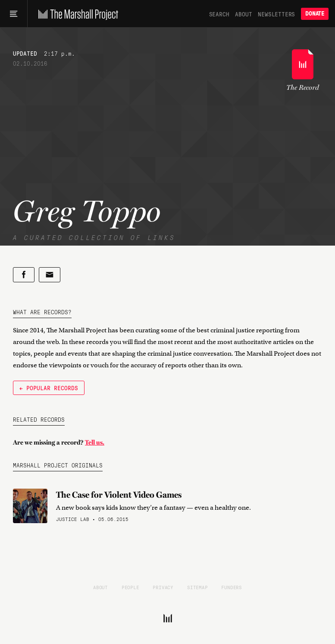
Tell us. (95, 442)
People (130, 587)
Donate (315, 14)
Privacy (163, 587)
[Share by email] (50, 275)
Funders (232, 587)
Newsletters (276, 14)
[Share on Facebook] (24, 275)
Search (219, 14)
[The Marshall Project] (76, 14)
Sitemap (197, 587)
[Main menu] (14, 14)
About (243, 14)
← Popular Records (49, 388)
